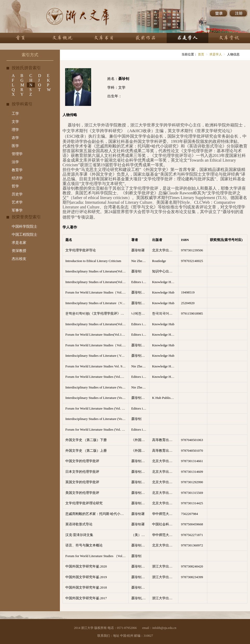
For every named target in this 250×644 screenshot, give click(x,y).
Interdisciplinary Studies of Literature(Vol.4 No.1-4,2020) (97, 324)
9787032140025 (192, 261)
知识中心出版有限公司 (165, 271)
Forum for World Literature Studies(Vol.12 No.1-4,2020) (97, 334)
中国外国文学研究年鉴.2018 (86, 587)
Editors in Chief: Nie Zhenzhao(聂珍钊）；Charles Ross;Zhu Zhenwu (140, 408)
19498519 (188, 292)
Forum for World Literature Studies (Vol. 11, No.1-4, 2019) (97, 429)
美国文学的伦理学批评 (82, 493)
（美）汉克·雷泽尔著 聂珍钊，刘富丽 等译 (140, 535)
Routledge (159, 261)
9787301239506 (192, 250)
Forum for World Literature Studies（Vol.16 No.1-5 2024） (97, 345)
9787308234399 (192, 577)
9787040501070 (192, 451)
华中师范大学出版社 (165, 514)
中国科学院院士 (24, 227)
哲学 (15, 186)
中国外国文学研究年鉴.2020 (86, 566)
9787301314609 (192, 472)
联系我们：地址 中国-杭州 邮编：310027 (125, 636)
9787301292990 (192, 482)
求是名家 (19, 243)
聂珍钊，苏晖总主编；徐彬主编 (140, 482)
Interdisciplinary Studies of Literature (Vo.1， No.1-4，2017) (97, 387)
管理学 (17, 154)
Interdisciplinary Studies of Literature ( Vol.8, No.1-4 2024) (97, 356)
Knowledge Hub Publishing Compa (165, 334)
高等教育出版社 (164, 440)
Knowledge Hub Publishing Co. (165, 366)
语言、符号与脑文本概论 (84, 545)
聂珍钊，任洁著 (140, 545)
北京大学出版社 (164, 250)
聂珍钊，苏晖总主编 (140, 503)
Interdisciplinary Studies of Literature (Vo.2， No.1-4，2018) (97, 398)
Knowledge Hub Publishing (165, 282)
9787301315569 (192, 493)
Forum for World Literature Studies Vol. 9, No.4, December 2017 (97, 366)
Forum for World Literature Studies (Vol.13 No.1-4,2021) (97, 377)
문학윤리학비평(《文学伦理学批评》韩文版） (97, 313)
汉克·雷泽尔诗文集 (79, 535)
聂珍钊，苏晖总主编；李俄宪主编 (140, 472)
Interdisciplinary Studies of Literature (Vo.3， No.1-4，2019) (97, 419)
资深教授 (19, 251)
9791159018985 (192, 313)
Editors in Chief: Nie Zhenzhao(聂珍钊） (140, 282)
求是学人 (216, 54)
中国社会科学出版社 (165, 524)
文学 (15, 122)
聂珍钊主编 (140, 292)
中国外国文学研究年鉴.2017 (86, 598)
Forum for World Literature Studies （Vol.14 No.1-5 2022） (97, 556)
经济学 (17, 178)
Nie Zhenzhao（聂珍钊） (140, 261)
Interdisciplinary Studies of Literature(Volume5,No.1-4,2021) (97, 282)
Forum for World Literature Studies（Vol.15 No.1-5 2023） (97, 292)
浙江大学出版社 (164, 566)
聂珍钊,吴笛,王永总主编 (140, 598)
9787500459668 (192, 524)
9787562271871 (192, 535)
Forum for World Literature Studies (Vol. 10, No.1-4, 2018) (97, 408)
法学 (15, 162)
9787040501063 (192, 440)
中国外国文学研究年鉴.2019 (86, 577)
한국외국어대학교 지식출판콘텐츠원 (165, 313)
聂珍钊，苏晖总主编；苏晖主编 (140, 493)
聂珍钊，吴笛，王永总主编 (140, 566)
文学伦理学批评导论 (81, 250)
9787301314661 (192, 461)
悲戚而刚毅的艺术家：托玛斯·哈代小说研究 (97, 514)
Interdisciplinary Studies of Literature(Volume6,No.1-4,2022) (97, 271)
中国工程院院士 (24, 235)
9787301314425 (192, 503)
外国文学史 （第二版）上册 (86, 451)
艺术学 (17, 202)
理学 (15, 130)
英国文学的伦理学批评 (82, 482)
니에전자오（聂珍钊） (140, 313)
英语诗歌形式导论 (79, 524)
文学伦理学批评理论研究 (84, 503)
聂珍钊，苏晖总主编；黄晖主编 (140, 461)
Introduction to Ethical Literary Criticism (93, 261)
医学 (15, 146)
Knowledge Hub (163, 292)
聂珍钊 (136, 271)
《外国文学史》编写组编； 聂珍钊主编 (140, 440)
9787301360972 (192, 545)
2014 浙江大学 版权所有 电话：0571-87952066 (105, 628)
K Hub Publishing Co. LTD (165, 398)
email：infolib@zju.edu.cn (159, 628)
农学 (15, 138)
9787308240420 (192, 566)
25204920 (188, 303)
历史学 (17, 194)
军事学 (17, 210)
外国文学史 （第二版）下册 (86, 440)
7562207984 (189, 514)
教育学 (17, 170)
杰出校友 (19, 259)
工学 (15, 114)
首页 (201, 54)
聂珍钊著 (138, 250)
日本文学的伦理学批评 (82, 472)
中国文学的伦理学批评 (82, 461)
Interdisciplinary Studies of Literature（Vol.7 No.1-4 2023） (97, 303)
